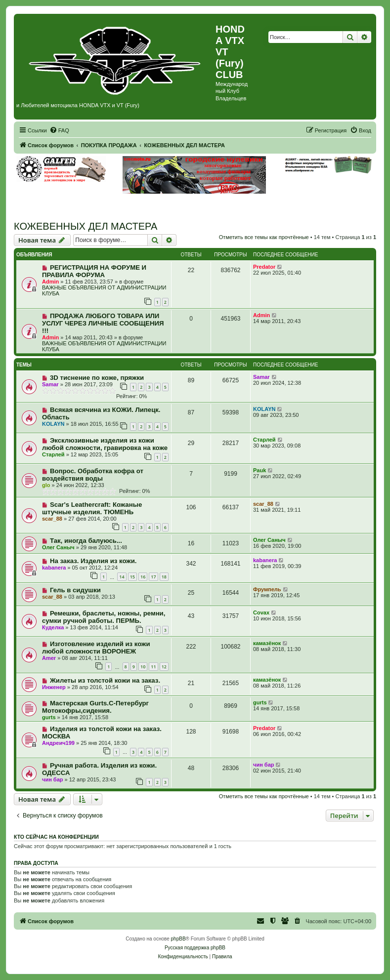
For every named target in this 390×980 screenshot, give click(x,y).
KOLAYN (53, 424)
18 (164, 577)
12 (164, 667)
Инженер (54, 687)
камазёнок (267, 643)
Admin (50, 282)
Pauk (260, 470)
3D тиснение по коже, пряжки (97, 378)
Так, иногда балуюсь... (86, 541)
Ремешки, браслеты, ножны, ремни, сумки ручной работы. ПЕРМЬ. (104, 617)
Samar (50, 384)
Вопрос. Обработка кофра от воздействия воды (93, 475)
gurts (49, 717)
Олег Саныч (58, 547)
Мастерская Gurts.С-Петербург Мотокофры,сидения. (95, 707)
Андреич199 (58, 743)
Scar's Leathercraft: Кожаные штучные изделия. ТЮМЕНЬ (92, 508)
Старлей (53, 454)
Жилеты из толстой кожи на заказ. (105, 680)
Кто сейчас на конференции (56, 837)
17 (153, 577)
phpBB (178, 939)
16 (143, 577)
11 (153, 667)
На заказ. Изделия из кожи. (93, 561)
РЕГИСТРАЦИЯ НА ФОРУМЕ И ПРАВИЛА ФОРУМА (94, 271)
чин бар (52, 779)
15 (132, 577)
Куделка (53, 627)
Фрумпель (267, 589)
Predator (264, 267)
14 (122, 577)
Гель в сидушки (75, 590)
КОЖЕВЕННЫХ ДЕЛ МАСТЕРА (86, 226)
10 (143, 667)
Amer (49, 658)
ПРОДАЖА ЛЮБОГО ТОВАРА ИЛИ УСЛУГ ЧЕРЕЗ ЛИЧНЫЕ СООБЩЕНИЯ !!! (103, 323)
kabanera (54, 568)
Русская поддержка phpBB (195, 948)
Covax (261, 612)
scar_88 (52, 519)
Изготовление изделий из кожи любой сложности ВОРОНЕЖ (96, 648)
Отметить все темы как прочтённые (264, 237)
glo (46, 485)
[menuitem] (59, 130)
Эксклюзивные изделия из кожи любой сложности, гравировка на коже (105, 444)
